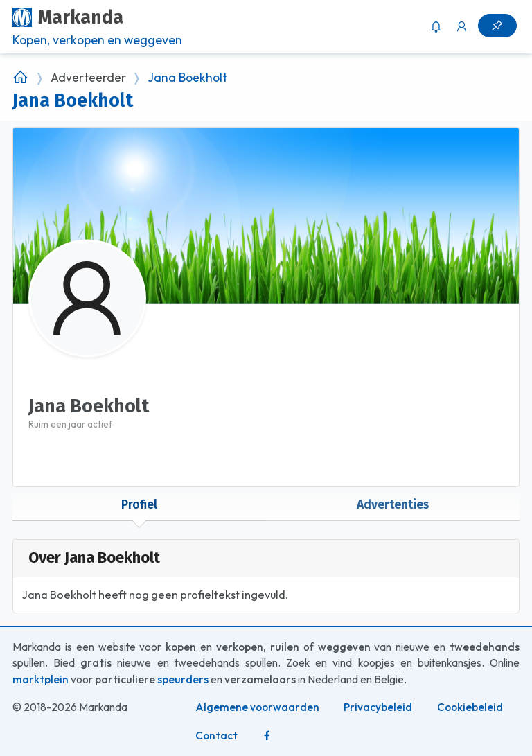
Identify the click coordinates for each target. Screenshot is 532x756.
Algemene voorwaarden (257, 707)
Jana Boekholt (187, 78)
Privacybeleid (378, 707)
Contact (216, 736)
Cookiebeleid (470, 707)
